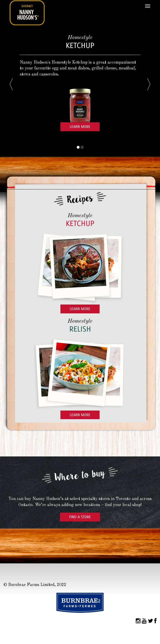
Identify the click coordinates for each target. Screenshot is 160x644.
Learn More (80, 127)
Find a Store (80, 517)
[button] (15, 89)
